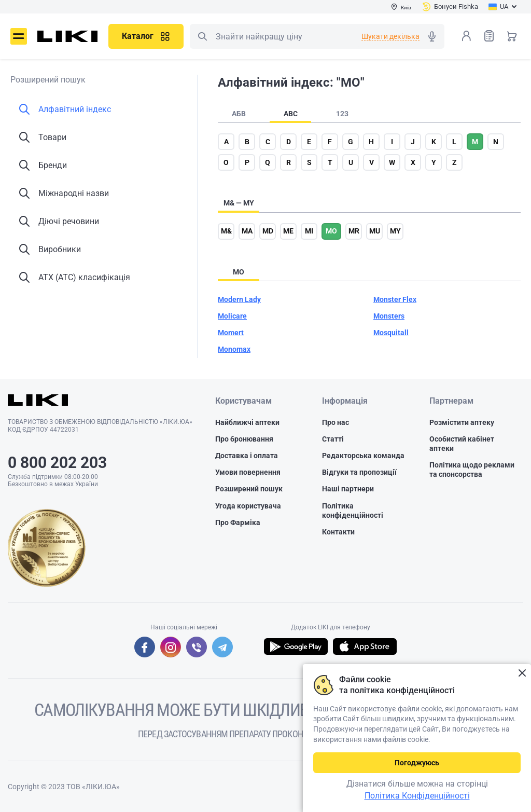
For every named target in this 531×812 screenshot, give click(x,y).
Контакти (338, 532)
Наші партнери (348, 489)
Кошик (512, 36)
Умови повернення (248, 472)
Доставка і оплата (247, 456)
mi (309, 231)
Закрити (522, 673)
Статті (333, 439)
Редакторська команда (363, 456)
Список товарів (489, 36)
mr (354, 231)
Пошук (202, 36)
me (288, 231)
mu (375, 231)
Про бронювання (244, 439)
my (395, 231)
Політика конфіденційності (353, 511)
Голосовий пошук (432, 36)
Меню (19, 36)
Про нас (336, 422)
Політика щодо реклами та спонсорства (472, 470)
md (268, 231)
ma (247, 231)
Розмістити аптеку (462, 422)
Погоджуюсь (417, 763)
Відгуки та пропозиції (359, 472)
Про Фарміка (238, 522)
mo (331, 231)
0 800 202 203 (57, 463)
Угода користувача (248, 506)
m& (226, 231)
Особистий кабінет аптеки (462, 444)
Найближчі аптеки (247, 422)
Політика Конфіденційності (417, 796)
